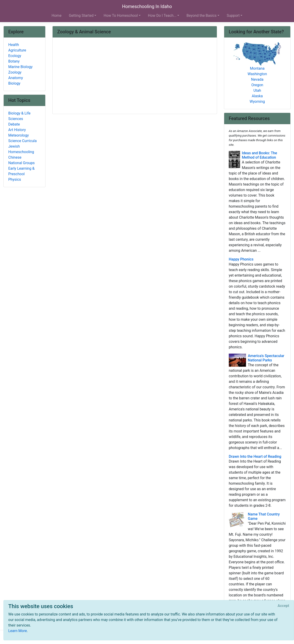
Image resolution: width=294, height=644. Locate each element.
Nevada (257, 79)
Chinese (15, 157)
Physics (15, 179)
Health (14, 45)
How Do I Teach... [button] (162, 16)
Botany (14, 61)
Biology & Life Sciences (19, 116)
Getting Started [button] (81, 16)
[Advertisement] (135, 76)
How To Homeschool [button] (121, 16)
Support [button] (233, 16)
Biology (14, 83)
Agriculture (17, 50)
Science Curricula (23, 141)
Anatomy (16, 78)
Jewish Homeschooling (21, 149)
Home (57, 16)
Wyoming (257, 102)
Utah (257, 90)
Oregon (257, 85)
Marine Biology (20, 67)
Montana (257, 68)
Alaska (257, 96)
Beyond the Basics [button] (202, 16)
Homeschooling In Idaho (147, 6)
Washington (257, 74)
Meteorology (18, 135)
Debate (14, 124)
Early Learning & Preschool (21, 171)
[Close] (283, 606)
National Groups (21, 163)
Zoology (15, 72)
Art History (17, 130)
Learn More (18, 631)
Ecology (15, 56)
